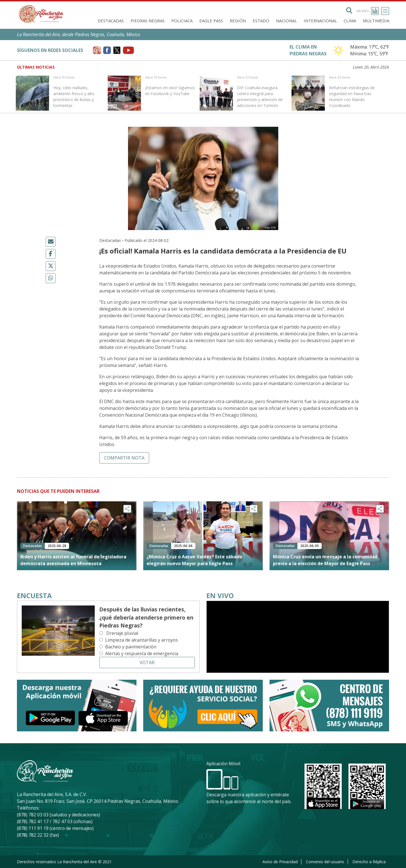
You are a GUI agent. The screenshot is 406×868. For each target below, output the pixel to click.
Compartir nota (124, 458)
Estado (261, 21)
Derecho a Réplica (369, 862)
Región (238, 21)
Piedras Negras (148, 21)
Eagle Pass (211, 21)
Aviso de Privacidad (280, 862)
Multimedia (376, 21)
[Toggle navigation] (385, 11)
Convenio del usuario (325, 862)
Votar (147, 663)
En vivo (368, 11)
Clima (350, 21)
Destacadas (111, 21)
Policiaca (182, 21)
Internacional (320, 21)
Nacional (286, 21)
